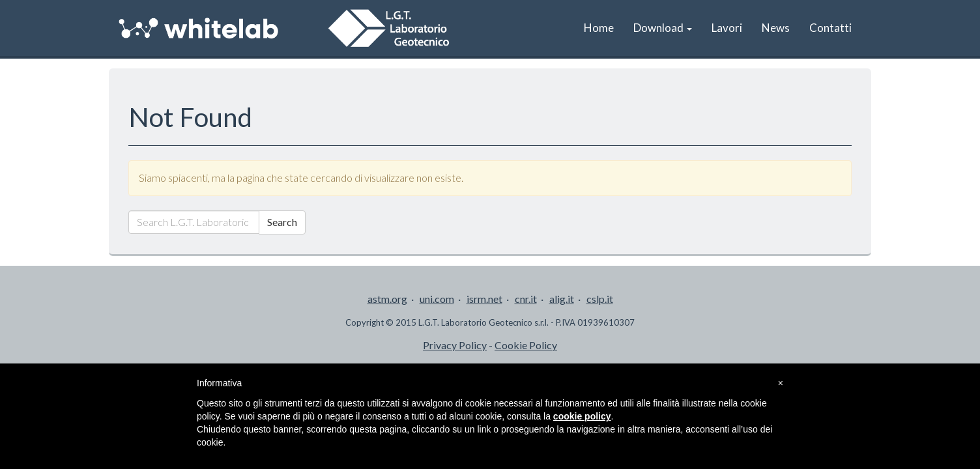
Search (282, 222)
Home (599, 28)
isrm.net (484, 299)
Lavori (727, 28)
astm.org (387, 299)
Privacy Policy (455, 345)
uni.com (437, 299)
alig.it (562, 299)
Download (663, 28)
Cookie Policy (526, 345)
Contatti (830, 28)
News (776, 28)
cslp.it (600, 299)
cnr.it (526, 299)
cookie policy (582, 416)
